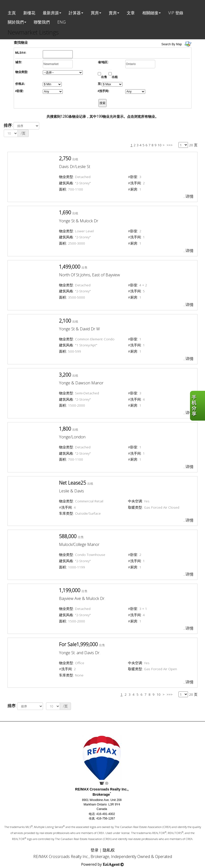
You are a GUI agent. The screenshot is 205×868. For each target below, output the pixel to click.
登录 (94, 850)
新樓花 (29, 13)
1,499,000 (70, 267)
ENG (61, 22)
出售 (104, 77)
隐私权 (109, 850)
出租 (115, 77)
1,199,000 (70, 590)
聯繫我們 (42, 22)
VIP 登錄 (176, 13)
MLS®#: (21, 53)
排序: (8, 125)
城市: (19, 62)
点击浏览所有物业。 (143, 116)
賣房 (113, 13)
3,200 (65, 375)
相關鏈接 (150, 13)
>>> (169, 145)
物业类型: (22, 72)
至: (100, 84)
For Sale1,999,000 (78, 644)
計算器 (75, 13)
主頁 (12, 13)
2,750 (65, 158)
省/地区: (103, 62)
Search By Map (172, 44)
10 (159, 145)
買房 (95, 13)
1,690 (65, 212)
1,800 (65, 429)
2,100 (65, 321)
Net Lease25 (72, 483)
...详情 (188, 196)
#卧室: (20, 91)
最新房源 (51, 13)
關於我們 (16, 22)
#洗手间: (104, 91)
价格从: (20, 84)
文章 (131, 13)
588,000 (68, 536)
